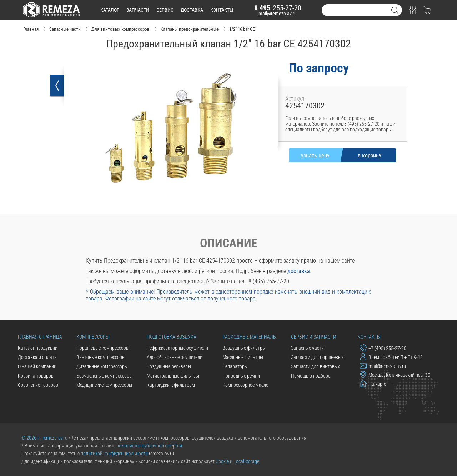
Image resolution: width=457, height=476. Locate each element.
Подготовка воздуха (172, 337)
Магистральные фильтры (173, 376)
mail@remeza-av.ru (278, 14)
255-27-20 (278, 8)
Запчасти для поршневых (317, 357)
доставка (192, 10)
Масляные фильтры (243, 357)
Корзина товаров (36, 376)
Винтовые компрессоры (101, 357)
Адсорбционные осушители (175, 357)
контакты (222, 10)
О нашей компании (37, 366)
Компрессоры (93, 337)
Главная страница (40, 337)
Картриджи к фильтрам (171, 385)
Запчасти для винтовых (315, 366)
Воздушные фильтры (244, 348)
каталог (110, 10)
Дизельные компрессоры (102, 366)
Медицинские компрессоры (104, 385)
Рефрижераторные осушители (177, 348)
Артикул (295, 99)
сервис (165, 10)
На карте (373, 384)
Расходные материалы (250, 337)
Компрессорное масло (245, 385)
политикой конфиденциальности (114, 454)
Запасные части (307, 348)
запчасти (138, 10)
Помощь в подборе (311, 376)
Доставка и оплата (37, 357)
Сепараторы (235, 366)
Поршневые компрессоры (103, 348)
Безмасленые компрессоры (104, 376)
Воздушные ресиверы (169, 366)
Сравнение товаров (38, 385)
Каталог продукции (38, 348)
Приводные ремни (241, 376)
